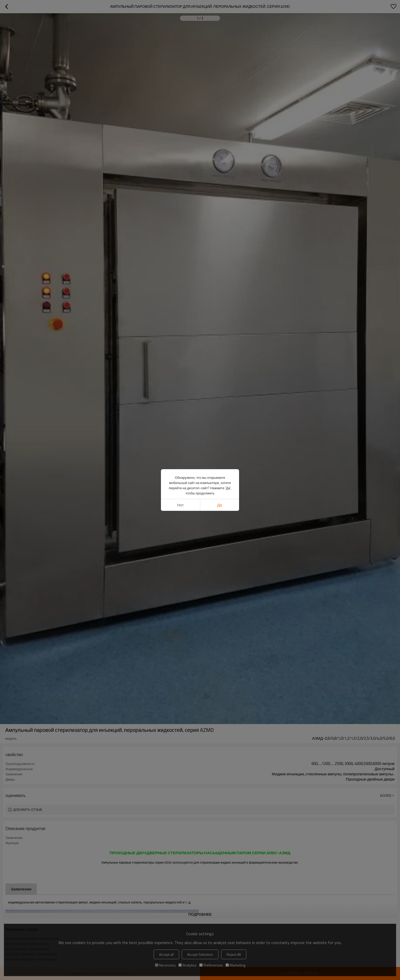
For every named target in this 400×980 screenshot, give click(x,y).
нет (180, 505)
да (220, 505)
